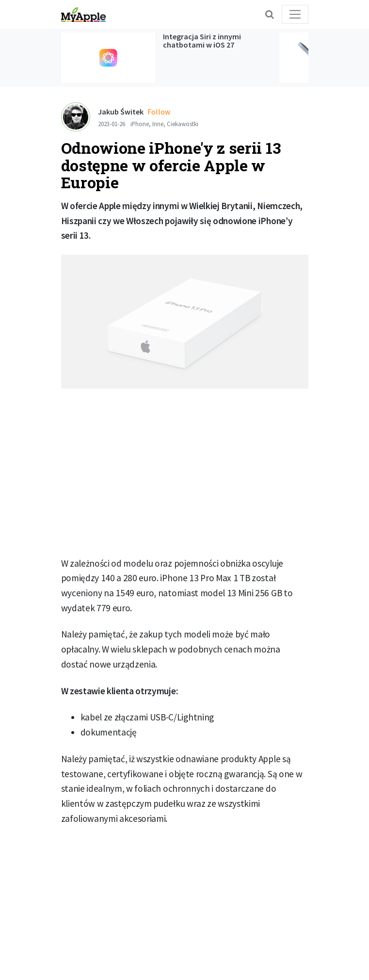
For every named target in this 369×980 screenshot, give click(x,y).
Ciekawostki (183, 124)
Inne (158, 124)
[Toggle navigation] (295, 14)
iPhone (140, 124)
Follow (159, 112)
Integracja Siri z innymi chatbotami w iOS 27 (202, 41)
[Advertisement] (185, 476)
